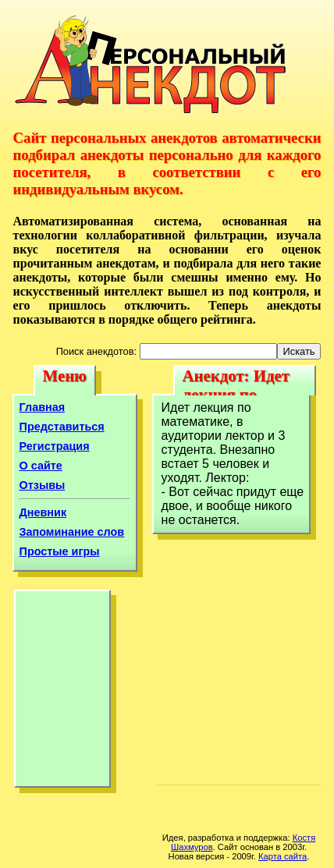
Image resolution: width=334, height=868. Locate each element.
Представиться (62, 427)
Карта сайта (282, 856)
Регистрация (55, 446)
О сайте (41, 466)
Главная (43, 407)
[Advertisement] (62, 693)
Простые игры (60, 551)
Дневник (43, 512)
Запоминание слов (72, 532)
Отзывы (43, 485)
